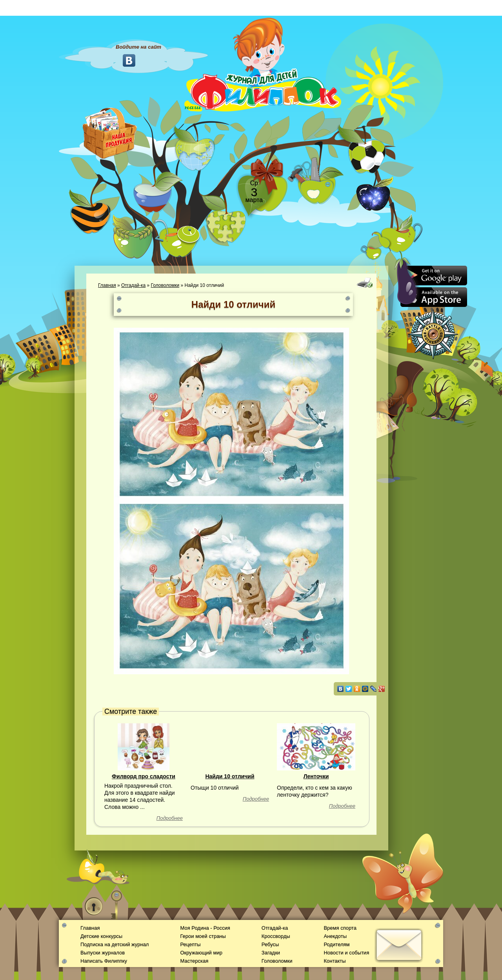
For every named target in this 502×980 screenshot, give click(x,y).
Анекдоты (335, 936)
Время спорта (340, 928)
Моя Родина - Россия (205, 928)
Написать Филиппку (104, 961)
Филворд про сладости (144, 776)
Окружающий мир (201, 953)
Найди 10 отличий (230, 776)
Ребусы (270, 944)
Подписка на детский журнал (115, 944)
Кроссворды (276, 936)
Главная (107, 285)
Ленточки (316, 776)
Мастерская (194, 961)
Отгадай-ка (133, 285)
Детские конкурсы (101, 936)
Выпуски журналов (103, 953)
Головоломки (165, 285)
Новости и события (346, 953)
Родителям (336, 944)
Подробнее (170, 818)
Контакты (335, 961)
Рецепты (190, 944)
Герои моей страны (203, 936)
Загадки (271, 953)
